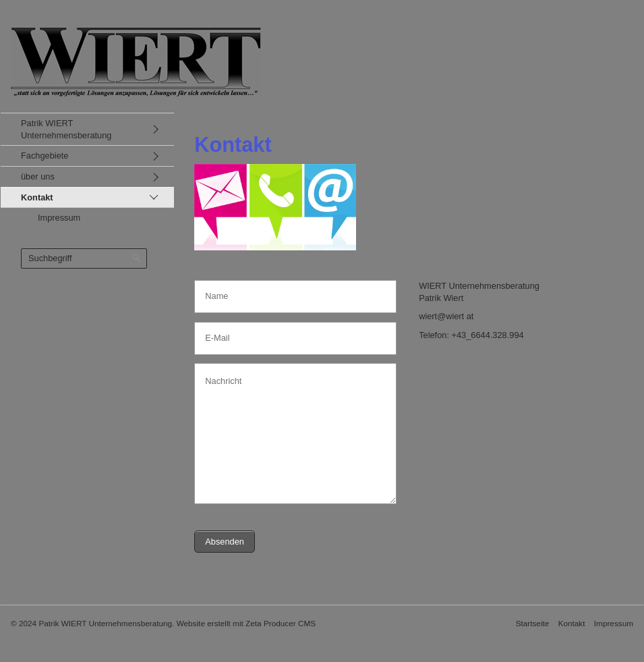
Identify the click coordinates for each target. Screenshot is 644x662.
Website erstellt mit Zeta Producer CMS (246, 623)
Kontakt (37, 197)
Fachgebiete (45, 156)
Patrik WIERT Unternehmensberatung (66, 129)
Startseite (533, 623)
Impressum (59, 218)
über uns (38, 176)
